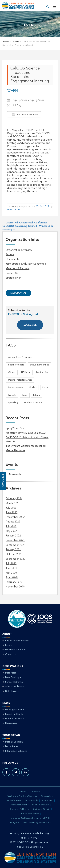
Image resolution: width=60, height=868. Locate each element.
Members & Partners (18, 269)
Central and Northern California (22, 796)
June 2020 (12, 568)
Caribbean (35, 792)
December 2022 (15, 517)
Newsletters (11, 723)
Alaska (23, 792)
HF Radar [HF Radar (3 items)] (26, 372)
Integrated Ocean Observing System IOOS (31, 823)
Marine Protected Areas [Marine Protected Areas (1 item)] (20, 380)
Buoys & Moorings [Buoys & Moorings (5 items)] (40, 365)
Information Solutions (16, 751)
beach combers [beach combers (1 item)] (16, 365)
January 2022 (13, 536)
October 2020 (14, 554)
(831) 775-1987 (30, 838)
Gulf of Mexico (14, 801)
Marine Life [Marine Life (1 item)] (42, 372)
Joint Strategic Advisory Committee (26, 264)
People (10, 255)
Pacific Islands (31, 801)
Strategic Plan (13, 278)
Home (6, 42)
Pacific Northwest (41, 805)
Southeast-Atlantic (41, 809)
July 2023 (11, 508)
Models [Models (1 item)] (33, 388)
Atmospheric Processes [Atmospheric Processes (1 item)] (20, 357)
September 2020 (15, 559)
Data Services (12, 691)
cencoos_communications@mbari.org (29, 833)
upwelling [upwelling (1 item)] (13, 403)
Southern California (19, 809)
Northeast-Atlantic (20, 805)
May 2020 (11, 573)
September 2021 (15, 545)
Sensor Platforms (14, 682)
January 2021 (13, 550)
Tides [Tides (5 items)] (25, 395)
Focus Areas (12, 746)
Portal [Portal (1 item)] (45, 388)
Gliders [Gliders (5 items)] (12, 372)
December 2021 (15, 540)
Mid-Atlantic (47, 801)
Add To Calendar (24, 114)
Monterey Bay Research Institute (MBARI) (30, 818)
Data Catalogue (13, 677)
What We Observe (15, 687)
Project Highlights (14, 714)
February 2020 (14, 582)
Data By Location (14, 742)
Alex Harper (14, 210)
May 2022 (11, 531)
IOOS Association (30, 814)
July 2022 (11, 526)
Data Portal (18, 293)
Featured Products (15, 719)
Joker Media (36, 847)
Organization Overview (19, 250)
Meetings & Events (15, 710)
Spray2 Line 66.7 (15, 428)
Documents (12, 259)
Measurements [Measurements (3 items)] (16, 388)
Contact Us (12, 273)
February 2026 (14, 499)
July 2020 (11, 564)
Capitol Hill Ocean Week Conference (25, 223)
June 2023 (12, 513)
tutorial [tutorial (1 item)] (37, 395)
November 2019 (15, 587)
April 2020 (12, 577)
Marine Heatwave (15, 451)
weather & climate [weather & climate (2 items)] (33, 403)
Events (16, 42)
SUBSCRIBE (30, 325)
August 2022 (13, 522)
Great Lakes (47, 796)
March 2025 (12, 503)
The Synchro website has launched (26, 446)
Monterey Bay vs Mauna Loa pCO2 (26, 433)
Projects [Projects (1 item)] (12, 395)
